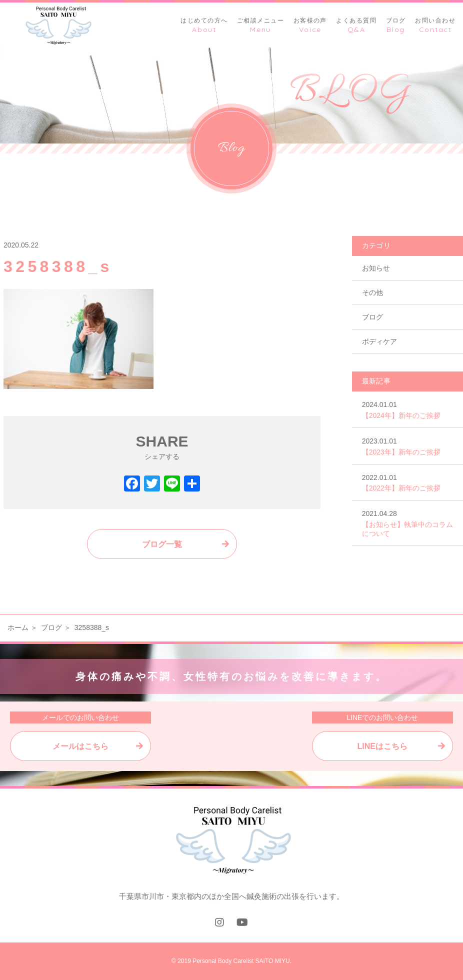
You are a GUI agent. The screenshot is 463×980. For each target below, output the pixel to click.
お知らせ (376, 268)
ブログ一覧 (162, 544)
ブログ (372, 317)
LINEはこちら (382, 746)
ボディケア (379, 341)
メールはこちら (80, 746)
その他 (372, 292)
